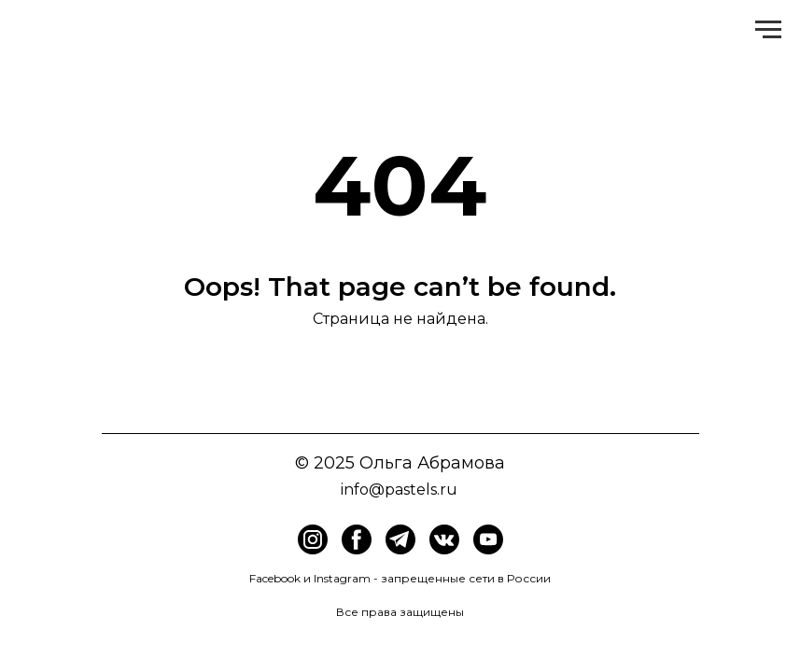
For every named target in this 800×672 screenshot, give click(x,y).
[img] (357, 539)
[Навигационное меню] (768, 30)
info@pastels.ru (399, 490)
